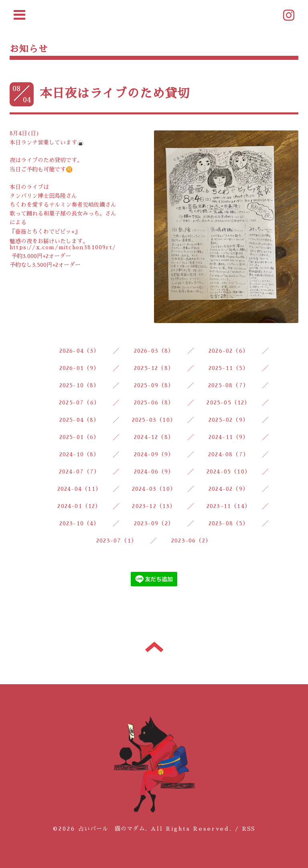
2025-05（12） (228, 402)
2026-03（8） (154, 351)
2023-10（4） (80, 523)
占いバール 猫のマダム (112, 829)
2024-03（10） (154, 489)
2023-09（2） (154, 523)
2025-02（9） (229, 420)
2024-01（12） (79, 506)
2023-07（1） (117, 541)
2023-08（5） (229, 523)
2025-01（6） (80, 437)
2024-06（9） (154, 472)
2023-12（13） (154, 506)
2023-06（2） (191, 541)
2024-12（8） (154, 437)
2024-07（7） (80, 472)
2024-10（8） (80, 454)
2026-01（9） (80, 368)
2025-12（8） (154, 368)
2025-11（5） (229, 368)
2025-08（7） (229, 385)
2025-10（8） (80, 385)
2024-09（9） (154, 454)
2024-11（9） (229, 437)
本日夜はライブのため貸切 (115, 94)
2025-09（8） (154, 385)
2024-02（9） (229, 489)
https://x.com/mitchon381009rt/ (63, 247)
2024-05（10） (229, 472)
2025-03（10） (154, 420)
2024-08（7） (229, 454)
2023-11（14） (229, 506)
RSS (249, 829)
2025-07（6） (79, 402)
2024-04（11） (79, 489)
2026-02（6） (229, 351)
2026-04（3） (80, 351)
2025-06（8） (154, 402)
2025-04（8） (80, 420)
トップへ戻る (154, 647)
